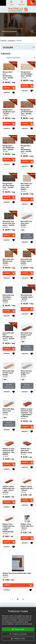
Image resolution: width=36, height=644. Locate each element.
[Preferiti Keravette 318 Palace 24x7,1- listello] (27, 278)
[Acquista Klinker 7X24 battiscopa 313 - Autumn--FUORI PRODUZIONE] (9, 542)
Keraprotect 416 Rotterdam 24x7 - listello (27, 112)
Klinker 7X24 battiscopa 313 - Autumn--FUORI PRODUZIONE (8, 528)
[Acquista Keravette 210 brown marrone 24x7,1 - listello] (9, 235)
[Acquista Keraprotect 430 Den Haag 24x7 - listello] (9, 197)
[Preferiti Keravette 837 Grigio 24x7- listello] (27, 392)
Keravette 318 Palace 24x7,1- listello (27, 261)
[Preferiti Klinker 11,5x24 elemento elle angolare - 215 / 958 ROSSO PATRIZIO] (27, 431)
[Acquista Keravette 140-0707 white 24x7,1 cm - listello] (27, 199)
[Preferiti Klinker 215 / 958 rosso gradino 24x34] (27, 467)
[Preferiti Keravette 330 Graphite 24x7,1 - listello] (27, 314)
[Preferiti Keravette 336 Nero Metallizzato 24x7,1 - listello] (9, 354)
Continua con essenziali (18, 634)
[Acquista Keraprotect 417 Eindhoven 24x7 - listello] (9, 160)
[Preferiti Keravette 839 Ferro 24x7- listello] (9, 430)
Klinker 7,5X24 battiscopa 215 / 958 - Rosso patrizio (9, 489)
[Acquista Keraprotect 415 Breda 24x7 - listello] (9, 124)
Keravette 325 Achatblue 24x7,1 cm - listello (8, 298)
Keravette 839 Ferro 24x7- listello (8, 411)
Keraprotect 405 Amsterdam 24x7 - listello (8, 75)
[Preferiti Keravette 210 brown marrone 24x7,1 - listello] (9, 240)
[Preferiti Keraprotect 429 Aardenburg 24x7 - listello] (27, 166)
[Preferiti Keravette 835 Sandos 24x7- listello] (9, 392)
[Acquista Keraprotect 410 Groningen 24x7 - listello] (27, 86)
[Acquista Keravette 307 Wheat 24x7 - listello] (9, 273)
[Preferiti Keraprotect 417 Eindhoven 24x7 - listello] (9, 164)
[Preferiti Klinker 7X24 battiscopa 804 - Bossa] (27, 543)
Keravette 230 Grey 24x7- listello (26, 223)
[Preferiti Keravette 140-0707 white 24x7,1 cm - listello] (27, 204)
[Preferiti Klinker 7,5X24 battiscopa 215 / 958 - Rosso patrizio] (9, 507)
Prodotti (3, 41)
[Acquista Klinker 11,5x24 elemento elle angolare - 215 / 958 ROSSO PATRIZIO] (27, 427)
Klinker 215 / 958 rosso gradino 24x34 (26, 450)
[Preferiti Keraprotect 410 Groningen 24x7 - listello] (27, 91)
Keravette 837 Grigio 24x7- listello (26, 373)
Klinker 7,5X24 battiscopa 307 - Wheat (27, 488)
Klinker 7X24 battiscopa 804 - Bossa (27, 526)
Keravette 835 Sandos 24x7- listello (8, 373)
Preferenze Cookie (18, 639)
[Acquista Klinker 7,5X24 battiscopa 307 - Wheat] (27, 500)
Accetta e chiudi (18, 629)
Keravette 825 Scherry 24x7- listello (26, 335)
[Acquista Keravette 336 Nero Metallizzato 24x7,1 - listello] (9, 349)
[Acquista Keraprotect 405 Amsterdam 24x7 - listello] (9, 88)
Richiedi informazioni (27, 236)
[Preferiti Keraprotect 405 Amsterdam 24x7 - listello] (9, 93)
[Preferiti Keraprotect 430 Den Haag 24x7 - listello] (9, 202)
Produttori (11, 41)
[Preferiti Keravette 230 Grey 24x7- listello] (27, 242)
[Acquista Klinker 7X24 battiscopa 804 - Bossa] (27, 538)
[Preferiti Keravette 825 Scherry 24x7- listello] (27, 354)
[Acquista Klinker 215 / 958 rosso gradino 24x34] (27, 463)
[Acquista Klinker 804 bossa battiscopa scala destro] (18, 585)
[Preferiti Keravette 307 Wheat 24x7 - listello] (9, 278)
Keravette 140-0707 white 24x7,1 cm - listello (27, 186)
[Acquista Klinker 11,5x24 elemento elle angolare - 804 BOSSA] (9, 464)
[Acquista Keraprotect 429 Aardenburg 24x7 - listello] (27, 162)
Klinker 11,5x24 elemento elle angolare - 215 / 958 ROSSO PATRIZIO (27, 413)
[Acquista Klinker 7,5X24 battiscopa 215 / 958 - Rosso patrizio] (9, 502)
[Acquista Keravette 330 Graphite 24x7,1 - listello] (27, 309)
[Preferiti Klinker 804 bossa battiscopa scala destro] (18, 590)
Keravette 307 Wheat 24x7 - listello (8, 261)
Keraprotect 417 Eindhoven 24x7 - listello (8, 148)
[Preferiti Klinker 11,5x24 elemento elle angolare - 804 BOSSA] (9, 469)
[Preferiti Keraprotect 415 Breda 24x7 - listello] (9, 129)
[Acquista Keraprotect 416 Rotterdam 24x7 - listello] (27, 124)
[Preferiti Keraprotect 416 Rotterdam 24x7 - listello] (27, 129)
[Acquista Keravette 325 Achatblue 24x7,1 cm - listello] (9, 311)
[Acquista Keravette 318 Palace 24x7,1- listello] (27, 273)
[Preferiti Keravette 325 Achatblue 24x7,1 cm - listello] (9, 316)
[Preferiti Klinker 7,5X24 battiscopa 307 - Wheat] (27, 505)
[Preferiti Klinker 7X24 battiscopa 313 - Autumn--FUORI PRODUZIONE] (9, 547)
